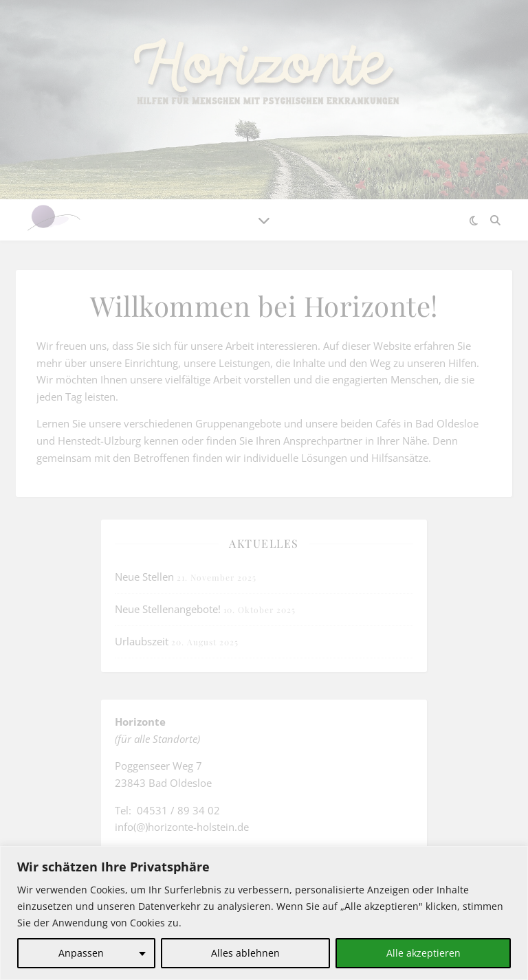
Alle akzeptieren (423, 953)
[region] (264, 913)
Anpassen (81, 953)
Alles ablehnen (245, 953)
